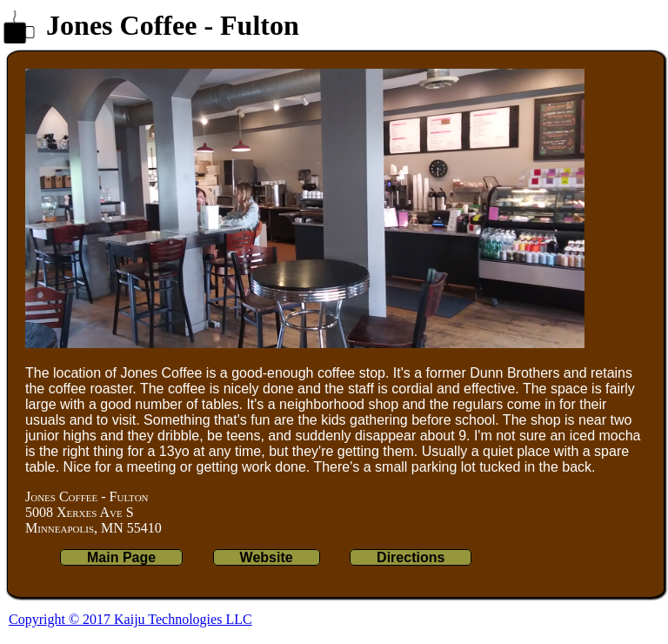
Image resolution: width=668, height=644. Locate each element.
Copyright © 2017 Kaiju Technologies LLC (130, 619)
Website (267, 557)
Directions (411, 557)
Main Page (121, 557)
